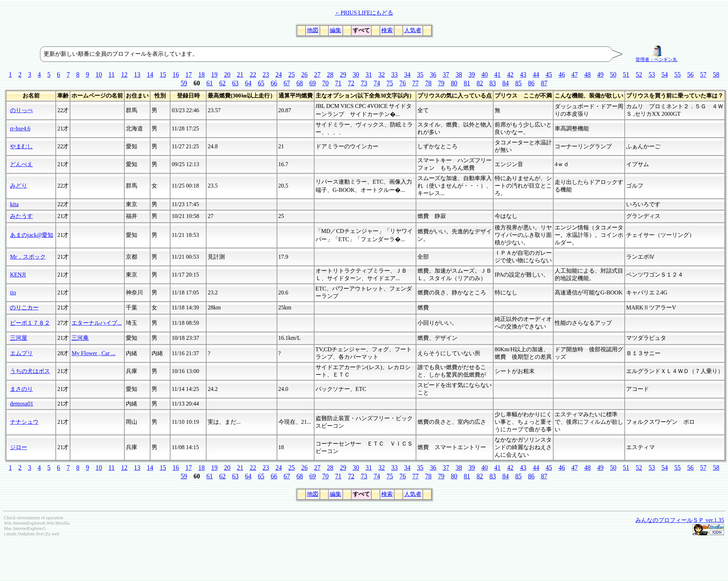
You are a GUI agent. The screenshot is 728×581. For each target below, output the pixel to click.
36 (433, 75)
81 (467, 83)
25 (292, 75)
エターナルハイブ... (96, 323)
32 (382, 75)
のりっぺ (21, 110)
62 (223, 83)
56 (690, 75)
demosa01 (22, 404)
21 (240, 75)
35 (420, 75)
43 (523, 75)
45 (549, 75)
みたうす (21, 216)
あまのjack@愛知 (32, 235)
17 (189, 75)
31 (369, 75)
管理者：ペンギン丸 (656, 58)
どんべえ (21, 164)
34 (407, 75)
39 (472, 75)
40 (485, 75)
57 (703, 75)
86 (531, 83)
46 (562, 75)
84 (506, 83)
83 (493, 83)
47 (575, 75)
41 (497, 75)
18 (202, 75)
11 (111, 75)
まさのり (21, 389)
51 (626, 75)
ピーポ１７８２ (30, 323)
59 (184, 83)
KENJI (18, 275)
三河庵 (80, 338)
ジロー (19, 447)
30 (356, 75)
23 (266, 75)
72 (351, 83)
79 (441, 83)
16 (176, 75)
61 (210, 83)
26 (304, 75)
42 (510, 75)
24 (279, 75)
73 (364, 83)
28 (330, 75)
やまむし (21, 146)
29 (343, 75)
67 (287, 83)
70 (326, 83)
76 (403, 83)
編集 (336, 30)
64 (248, 83)
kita (14, 204)
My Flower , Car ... (93, 353)
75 (390, 83)
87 (544, 83)
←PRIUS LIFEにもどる (364, 13)
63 (236, 83)
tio (13, 292)
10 (99, 75)
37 (446, 75)
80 (454, 83)
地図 (313, 30)
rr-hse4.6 (20, 128)
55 (678, 75)
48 (588, 75)
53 (652, 75)
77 (416, 83)
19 (214, 75)
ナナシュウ (24, 422)
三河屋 (19, 338)
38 (459, 75)
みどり (19, 186)
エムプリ (21, 353)
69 (313, 83)
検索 (387, 30)
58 (716, 75)
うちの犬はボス (30, 371)
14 (150, 75)
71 (338, 83)
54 (665, 75)
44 (536, 75)
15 (163, 75)
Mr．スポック (28, 257)
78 (429, 83)
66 (274, 83)
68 (300, 83)
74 (377, 83)
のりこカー (24, 307)
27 (317, 75)
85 (519, 83)
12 (124, 75)
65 (261, 83)
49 (600, 75)
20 (227, 75)
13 (137, 75)
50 (613, 75)
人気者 (413, 30)
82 (480, 83)
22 (253, 75)
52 (639, 75)
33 (395, 75)
